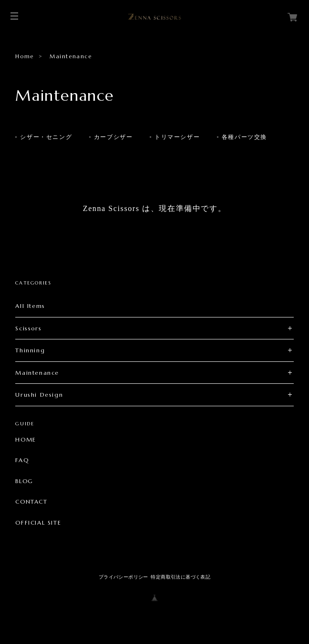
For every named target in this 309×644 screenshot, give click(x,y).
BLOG (24, 481)
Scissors (28, 328)
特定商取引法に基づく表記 (180, 577)
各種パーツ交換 (244, 137)
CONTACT (31, 502)
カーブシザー (113, 137)
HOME (26, 440)
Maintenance (37, 373)
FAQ (22, 460)
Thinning (30, 350)
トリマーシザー (177, 137)
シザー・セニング (46, 137)
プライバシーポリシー (124, 577)
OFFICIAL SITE (38, 523)
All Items (30, 306)
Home (24, 56)
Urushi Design (39, 395)
